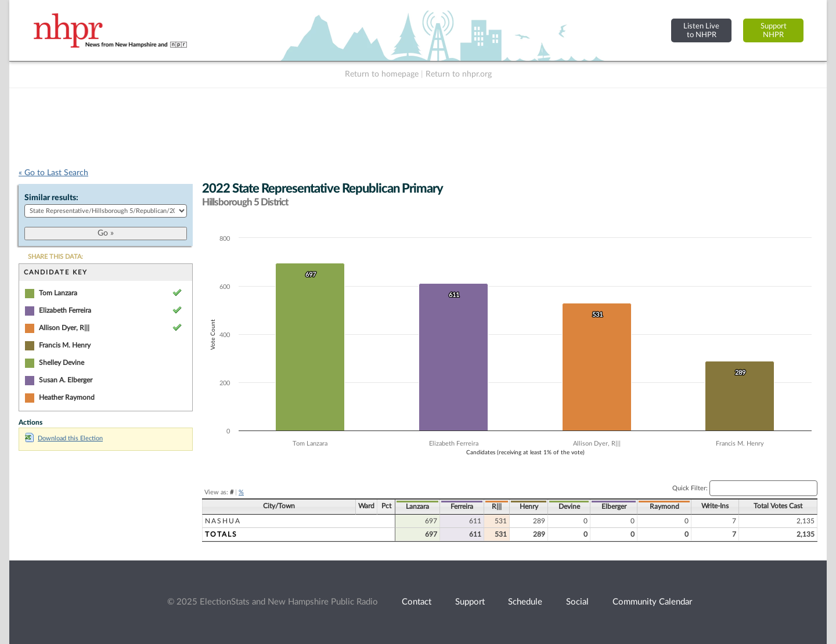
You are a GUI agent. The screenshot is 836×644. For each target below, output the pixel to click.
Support (470, 602)
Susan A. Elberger (66, 380)
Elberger (614, 506)
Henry (529, 506)
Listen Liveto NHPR (701, 30)
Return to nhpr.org (459, 74)
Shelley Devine (62, 363)
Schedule (525, 602)
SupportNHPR (774, 30)
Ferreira (462, 506)
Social (577, 602)
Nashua (223, 521)
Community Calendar (652, 602)
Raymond (664, 506)
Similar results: (51, 198)
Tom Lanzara (58, 293)
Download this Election (64, 438)
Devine (569, 506)
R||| (497, 506)
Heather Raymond (67, 397)
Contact (417, 602)
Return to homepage (382, 74)
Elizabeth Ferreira (65, 310)
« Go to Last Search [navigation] (53, 173)
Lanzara (417, 506)
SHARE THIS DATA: (55, 257)
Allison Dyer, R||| (64, 328)
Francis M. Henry (65, 345)
